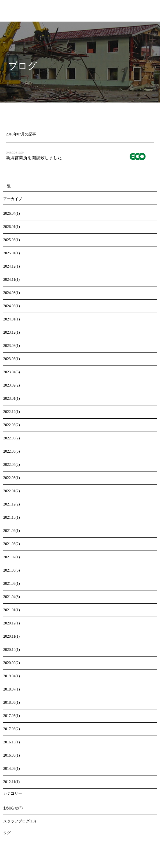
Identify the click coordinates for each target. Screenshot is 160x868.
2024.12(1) (12, 266)
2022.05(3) (12, 451)
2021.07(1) (12, 557)
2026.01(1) (12, 227)
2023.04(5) (12, 372)
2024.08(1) (12, 293)
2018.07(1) (12, 689)
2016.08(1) (12, 755)
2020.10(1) (12, 650)
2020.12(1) (12, 623)
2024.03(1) (12, 306)
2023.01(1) (12, 399)
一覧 (7, 186)
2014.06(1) (12, 769)
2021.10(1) (12, 517)
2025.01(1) (12, 253)
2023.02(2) (12, 385)
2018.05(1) (12, 703)
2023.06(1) (12, 359)
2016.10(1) (12, 742)
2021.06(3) (12, 570)
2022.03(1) (12, 478)
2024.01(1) (12, 319)
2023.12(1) (12, 332)
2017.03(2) (12, 729)
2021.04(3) (12, 597)
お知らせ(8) (13, 808)
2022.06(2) (12, 438)
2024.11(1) (11, 280)
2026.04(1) (12, 213)
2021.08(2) (12, 544)
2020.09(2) (12, 663)
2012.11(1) (11, 782)
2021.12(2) (12, 504)
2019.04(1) (12, 676)
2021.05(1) (12, 584)
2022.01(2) (12, 491)
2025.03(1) (12, 240)
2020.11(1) (11, 636)
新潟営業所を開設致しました (34, 158)
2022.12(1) (12, 412)
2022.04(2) (12, 465)
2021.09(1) (12, 531)
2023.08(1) (12, 346)
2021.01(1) (12, 610)
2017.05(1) (12, 716)
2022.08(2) (12, 425)
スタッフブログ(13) (19, 821)
